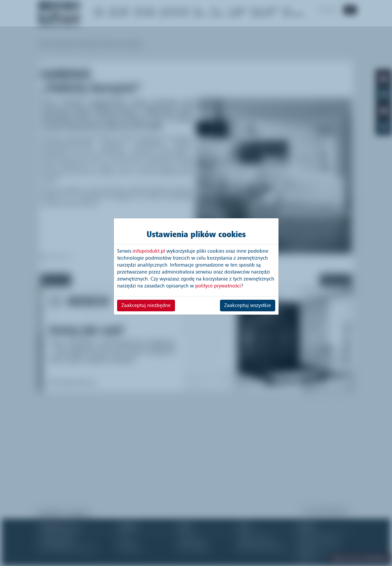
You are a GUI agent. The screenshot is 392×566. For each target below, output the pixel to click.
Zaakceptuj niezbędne (146, 305)
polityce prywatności (218, 286)
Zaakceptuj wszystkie (248, 305)
